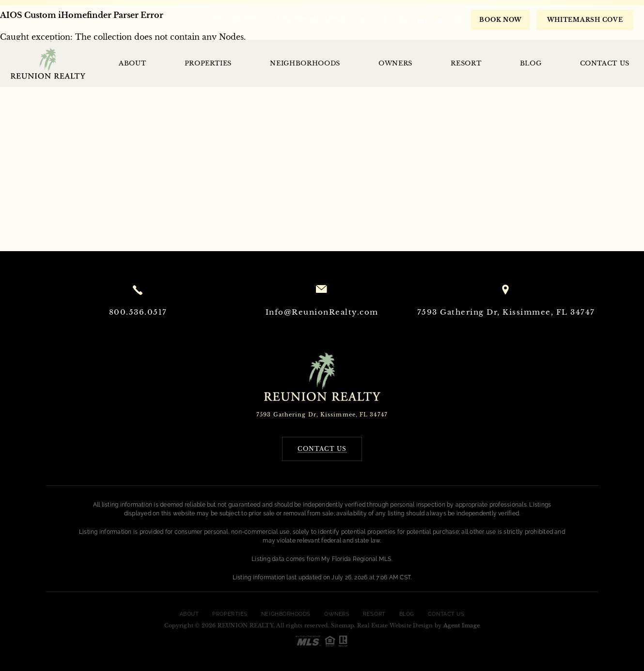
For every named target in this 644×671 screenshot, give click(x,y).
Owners (395, 63)
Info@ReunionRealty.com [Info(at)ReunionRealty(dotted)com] (322, 312)
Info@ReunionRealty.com (322, 19)
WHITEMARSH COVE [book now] (585, 20)
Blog (531, 63)
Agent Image (462, 625)
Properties (208, 63)
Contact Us (605, 63)
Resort (466, 63)
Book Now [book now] (501, 20)
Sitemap (343, 625)
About (132, 63)
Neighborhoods (305, 63)
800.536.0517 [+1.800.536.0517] (235, 19)
